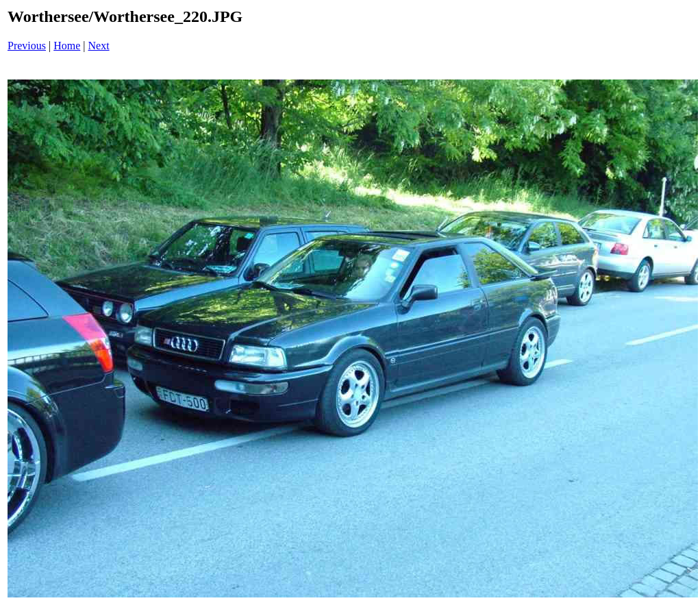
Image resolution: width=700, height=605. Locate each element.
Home (67, 46)
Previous (27, 46)
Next (99, 46)
